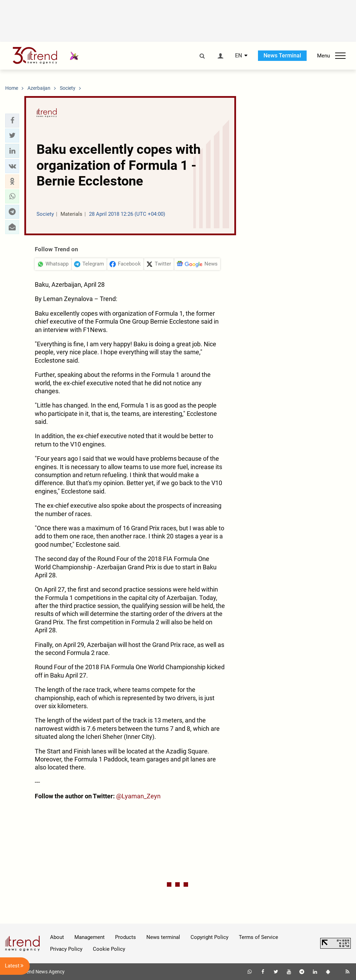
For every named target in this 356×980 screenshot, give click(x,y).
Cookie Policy (109, 949)
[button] (12, 120)
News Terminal (282, 56)
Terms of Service (258, 937)
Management (90, 937)
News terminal (163, 937)
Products (126, 937)
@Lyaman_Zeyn (138, 796)
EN (238, 56)
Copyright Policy (209, 937)
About (57, 937)
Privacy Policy (66, 949)
